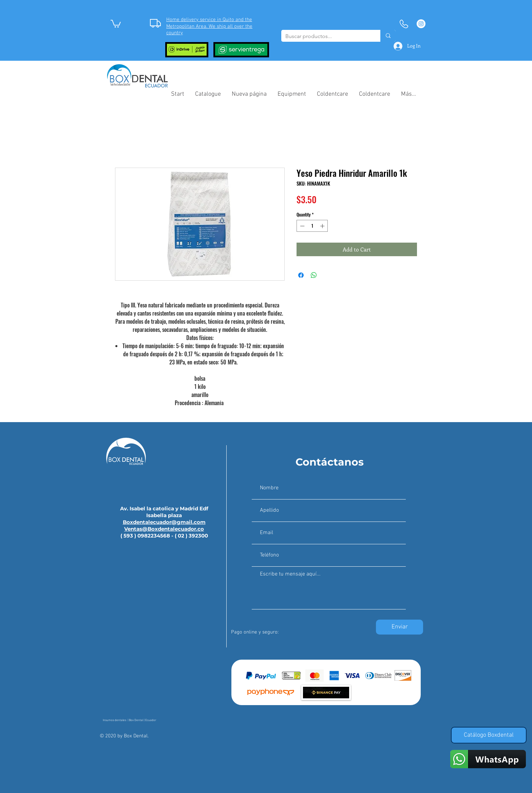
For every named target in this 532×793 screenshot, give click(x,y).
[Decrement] (302, 226)
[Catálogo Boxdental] (489, 735)
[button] (116, 23)
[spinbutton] (312, 226)
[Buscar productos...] (326, 36)
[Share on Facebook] (301, 275)
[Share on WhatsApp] (314, 275)
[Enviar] (400, 627)
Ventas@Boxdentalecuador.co (164, 529)
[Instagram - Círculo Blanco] (421, 24)
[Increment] (323, 226)
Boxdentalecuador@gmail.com (164, 522)
